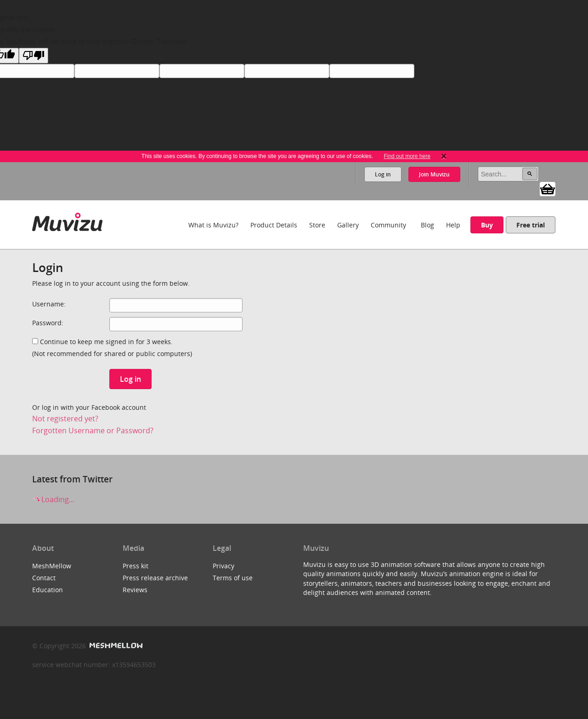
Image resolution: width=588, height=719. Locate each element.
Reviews (135, 590)
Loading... (53, 499)
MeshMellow (52, 566)
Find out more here (407, 156)
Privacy (223, 566)
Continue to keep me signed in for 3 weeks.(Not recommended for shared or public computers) (112, 348)
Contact (44, 578)
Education (48, 590)
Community (388, 225)
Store (317, 225)
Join (434, 174)
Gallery (348, 225)
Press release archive (155, 578)
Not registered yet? (65, 419)
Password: (48, 323)
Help (453, 225)
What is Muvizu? (213, 225)
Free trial (531, 225)
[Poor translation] (34, 56)
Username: (49, 304)
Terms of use (233, 578)
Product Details (274, 225)
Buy (487, 225)
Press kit (136, 566)
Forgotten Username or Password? (93, 430)
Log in (383, 174)
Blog (427, 225)
